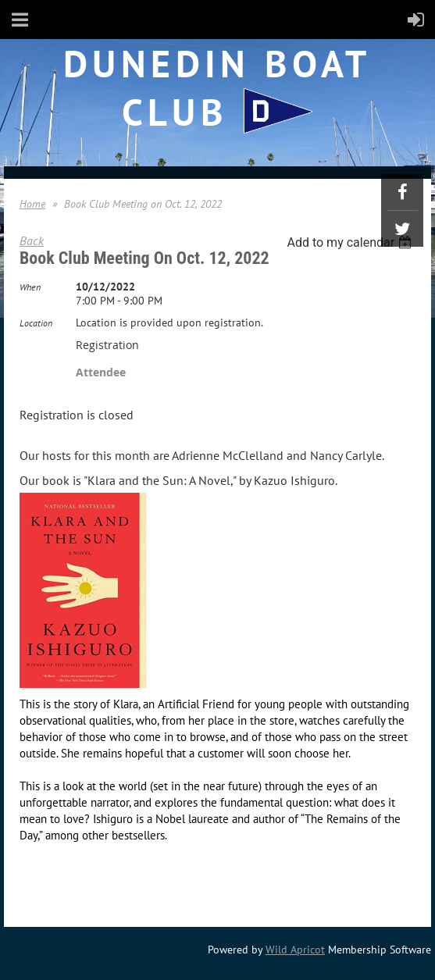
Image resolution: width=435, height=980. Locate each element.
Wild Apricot (295, 950)
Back (32, 241)
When (30, 287)
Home (32, 204)
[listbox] (351, 242)
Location (36, 323)
